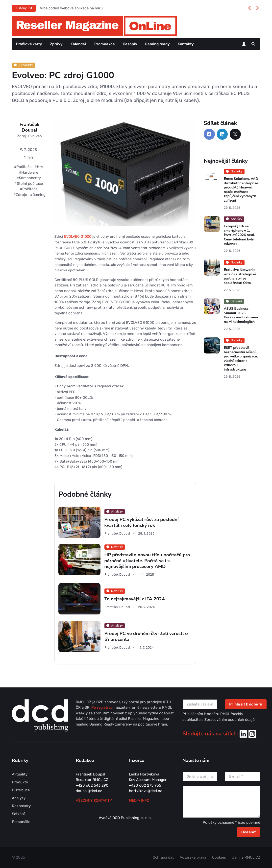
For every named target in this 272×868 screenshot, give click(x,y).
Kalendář (78, 44)
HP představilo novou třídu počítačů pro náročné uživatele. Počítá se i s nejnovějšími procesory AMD (147, 561)
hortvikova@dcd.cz (145, 791)
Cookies (219, 857)
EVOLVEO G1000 (78, 237)
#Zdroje (20, 195)
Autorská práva (193, 857)
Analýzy (19, 798)
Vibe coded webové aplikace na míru (71, 8)
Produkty (23, 65)
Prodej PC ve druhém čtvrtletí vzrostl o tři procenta (146, 636)
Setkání (18, 814)
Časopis (130, 44)
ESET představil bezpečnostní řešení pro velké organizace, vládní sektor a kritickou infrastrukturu (241, 359)
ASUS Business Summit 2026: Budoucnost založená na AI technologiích (241, 315)
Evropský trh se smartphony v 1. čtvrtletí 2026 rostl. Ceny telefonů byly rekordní (239, 235)
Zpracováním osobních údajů (230, 720)
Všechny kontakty (94, 800)
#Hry (39, 167)
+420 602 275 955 (145, 785)
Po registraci (103, 707)
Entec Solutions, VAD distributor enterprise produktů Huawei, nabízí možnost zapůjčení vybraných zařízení (241, 190)
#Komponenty (29, 178)
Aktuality (20, 774)
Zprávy (56, 44)
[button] (253, 44)
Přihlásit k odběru (246, 704)
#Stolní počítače (29, 184)
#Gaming (38, 195)
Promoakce (105, 44)
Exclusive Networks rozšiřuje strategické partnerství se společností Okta (240, 276)
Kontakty (186, 44)
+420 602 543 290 (92, 785)
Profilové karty (29, 44)
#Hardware (28, 172)
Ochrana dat (163, 857)
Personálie (21, 822)
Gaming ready (157, 44)
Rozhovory (21, 806)
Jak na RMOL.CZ (246, 857)
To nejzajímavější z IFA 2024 (135, 599)
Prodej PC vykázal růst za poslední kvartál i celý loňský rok (142, 523)
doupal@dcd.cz (89, 791)
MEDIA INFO (139, 800)
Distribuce (21, 790)
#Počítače (23, 167)
